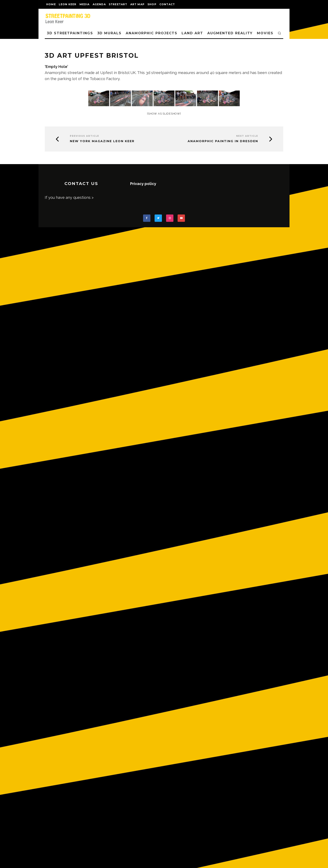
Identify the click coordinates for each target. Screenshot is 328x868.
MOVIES (265, 33)
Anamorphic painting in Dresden (223, 141)
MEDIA (85, 4)
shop (152, 4)
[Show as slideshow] (164, 114)
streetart (118, 4)
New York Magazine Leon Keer (102, 141)
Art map (137, 4)
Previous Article (85, 136)
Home (51, 4)
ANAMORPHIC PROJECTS (152, 33)
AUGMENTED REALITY (230, 33)
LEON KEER (68, 4)
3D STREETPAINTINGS (70, 33)
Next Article (247, 136)
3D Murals (109, 33)
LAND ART (192, 33)
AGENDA (99, 4)
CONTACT (167, 4)
